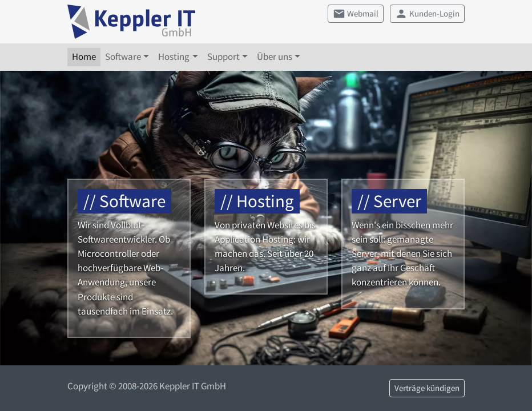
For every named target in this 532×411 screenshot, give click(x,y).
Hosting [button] (174, 57)
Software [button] (123, 57)
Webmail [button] (356, 14)
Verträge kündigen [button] (427, 388)
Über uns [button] (275, 57)
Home (84, 57)
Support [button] (223, 57)
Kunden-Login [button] (427, 14)
